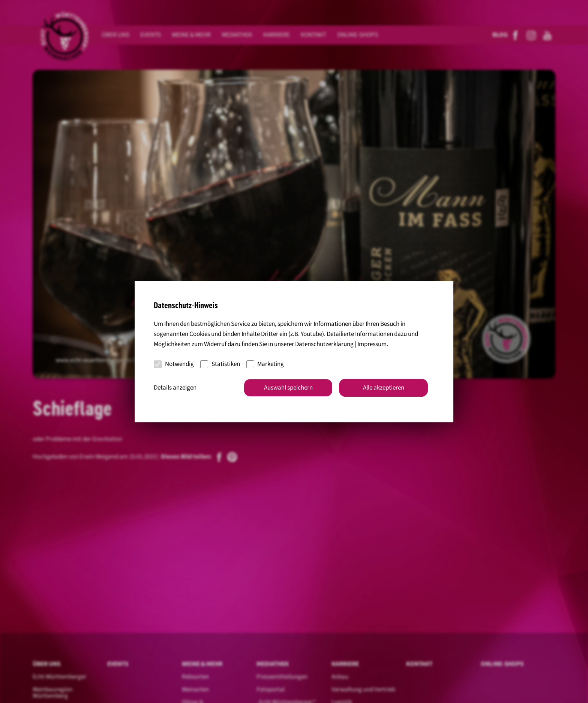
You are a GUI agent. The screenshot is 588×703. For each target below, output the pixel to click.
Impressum (372, 344)
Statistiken (220, 364)
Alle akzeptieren (384, 388)
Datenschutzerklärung (324, 344)
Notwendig (174, 364)
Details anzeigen (175, 388)
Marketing (265, 364)
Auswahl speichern (288, 388)
